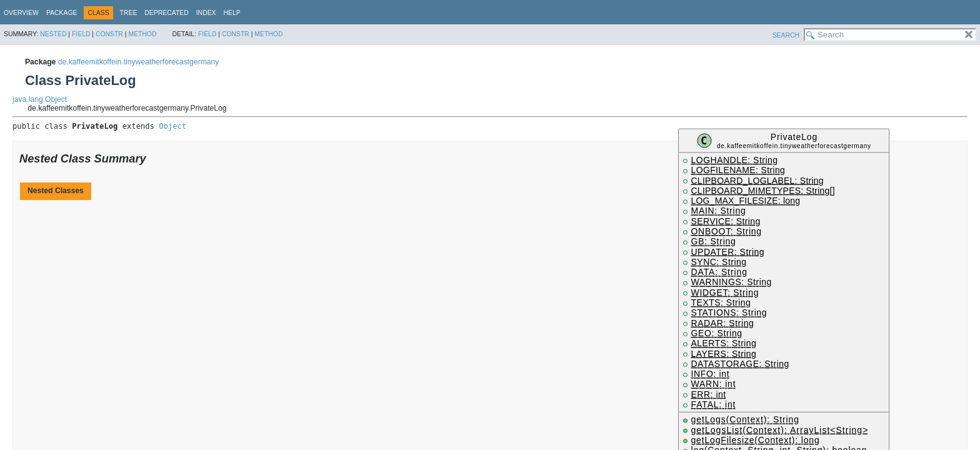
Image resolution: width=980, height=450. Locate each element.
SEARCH (786, 35)
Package (62, 13)
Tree (129, 13)
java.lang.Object (40, 99)
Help (232, 13)
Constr (109, 34)
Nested (53, 34)
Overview (21, 13)
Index (206, 13)
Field (81, 34)
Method (142, 34)
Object (172, 126)
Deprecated (166, 13)
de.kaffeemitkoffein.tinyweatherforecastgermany (139, 62)
